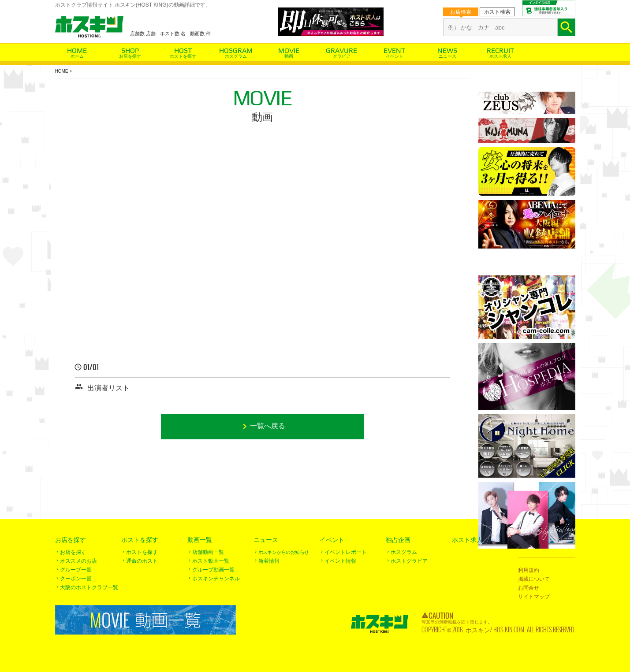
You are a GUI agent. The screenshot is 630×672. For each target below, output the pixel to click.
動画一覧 (200, 540)
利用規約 (529, 570)
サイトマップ (534, 597)
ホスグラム (236, 56)
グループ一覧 (76, 570)
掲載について (534, 579)
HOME (62, 71)
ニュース (447, 56)
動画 (289, 56)
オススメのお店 (78, 561)
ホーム (77, 56)
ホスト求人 (500, 56)
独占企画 (398, 540)
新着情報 (269, 561)
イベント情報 (340, 561)
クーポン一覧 (76, 579)
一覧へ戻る (268, 426)
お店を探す (130, 56)
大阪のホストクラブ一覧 (89, 587)
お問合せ (529, 588)
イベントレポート (346, 552)
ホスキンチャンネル (216, 579)
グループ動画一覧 (213, 570)
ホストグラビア (409, 561)
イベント (395, 56)
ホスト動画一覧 (211, 561)
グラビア (342, 56)
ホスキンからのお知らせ (284, 552)
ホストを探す (183, 56)
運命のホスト (142, 561)
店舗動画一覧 (208, 552)
